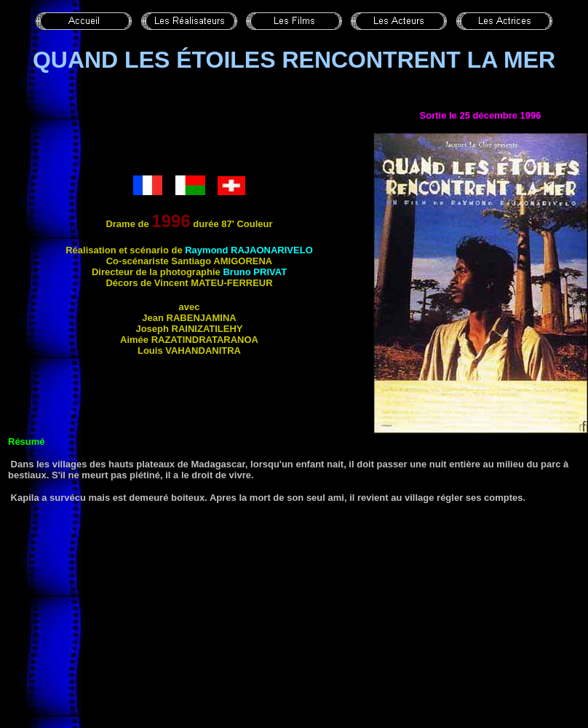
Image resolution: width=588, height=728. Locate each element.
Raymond (249, 250)
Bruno (255, 272)
